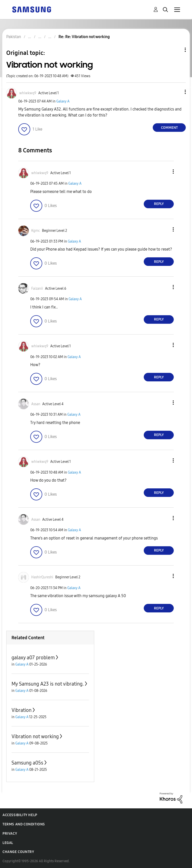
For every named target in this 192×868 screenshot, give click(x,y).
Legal (8, 843)
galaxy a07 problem (33, 658)
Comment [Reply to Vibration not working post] (169, 128)
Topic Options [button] (177, 50)
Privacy (10, 834)
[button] (177, 92)
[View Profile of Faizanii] (37, 289)
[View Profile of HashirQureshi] (42, 577)
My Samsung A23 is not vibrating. (48, 684)
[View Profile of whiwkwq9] (28, 93)
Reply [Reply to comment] (159, 204)
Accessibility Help (20, 815)
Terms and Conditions (24, 824)
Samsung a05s (27, 763)
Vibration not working (35, 736)
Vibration (21, 710)
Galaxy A (63, 101)
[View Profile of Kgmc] (36, 231)
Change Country (18, 852)
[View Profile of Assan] (36, 404)
